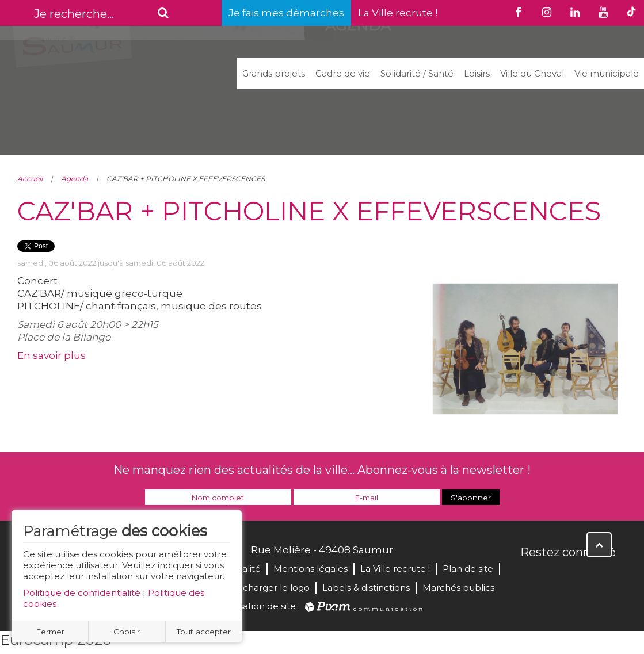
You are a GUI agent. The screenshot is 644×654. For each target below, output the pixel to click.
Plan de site (468, 569)
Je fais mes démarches (286, 13)
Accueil (30, 179)
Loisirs (477, 73)
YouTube (581, 577)
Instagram (606, 577)
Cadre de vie (343, 73)
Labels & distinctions (366, 588)
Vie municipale (607, 73)
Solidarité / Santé (417, 73)
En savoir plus (52, 355)
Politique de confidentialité (82, 593)
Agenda (75, 179)
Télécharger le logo (267, 588)
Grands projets (274, 73)
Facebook (530, 577)
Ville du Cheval (532, 73)
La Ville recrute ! (398, 13)
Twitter (555, 577)
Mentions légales (310, 569)
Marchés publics (458, 588)
